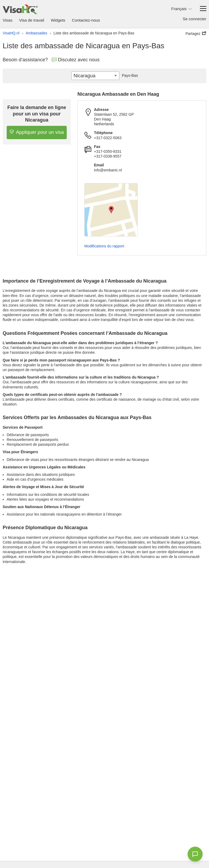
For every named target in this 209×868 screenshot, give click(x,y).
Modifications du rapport (104, 246)
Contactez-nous (86, 20)
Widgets (58, 20)
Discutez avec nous (76, 60)
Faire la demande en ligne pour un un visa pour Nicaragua (37, 114)
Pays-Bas (129, 75)
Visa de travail (31, 20)
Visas (7, 20)
